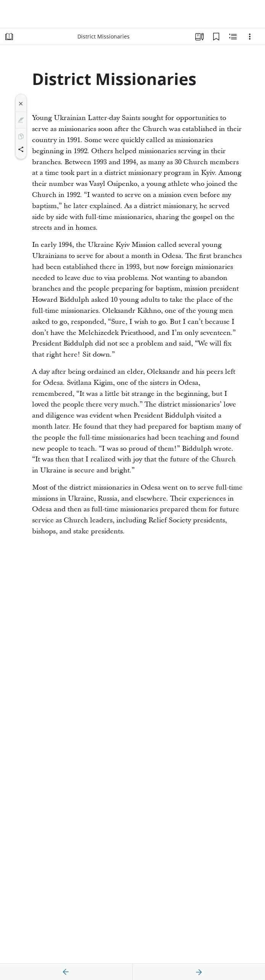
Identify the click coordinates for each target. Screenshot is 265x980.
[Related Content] (233, 37)
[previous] (66, 972)
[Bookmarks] (216, 37)
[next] (199, 972)
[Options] (250, 37)
